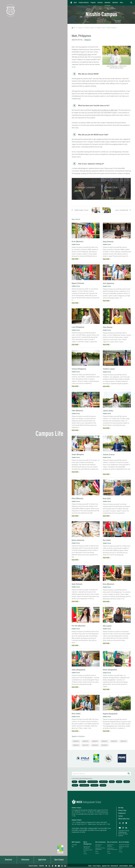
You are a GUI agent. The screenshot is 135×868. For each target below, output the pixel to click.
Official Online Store (124, 820)
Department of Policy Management (100, 850)
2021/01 (124, 742)
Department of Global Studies (124, 849)
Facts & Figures (97, 866)
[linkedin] (65, 866)
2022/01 (114, 742)
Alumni (131, 866)
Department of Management (87, 849)
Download (8, 860)
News (85, 853)
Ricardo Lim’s (96, 110)
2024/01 (95, 742)
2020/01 (76, 746)
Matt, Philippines (112, 28)
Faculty (85, 855)
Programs (93, 3)
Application (42, 860)
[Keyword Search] (99, 775)
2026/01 (76, 742)
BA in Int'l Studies (124, 843)
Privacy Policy (122, 812)
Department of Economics (99, 847)
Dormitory (100, 3)
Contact (120, 817)
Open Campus (59, 860)
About (75, 3)
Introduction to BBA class (109, 110)
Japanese (41, 866)
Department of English (124, 846)
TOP (74, 28)
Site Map (121, 809)
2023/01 (105, 742)
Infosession (25, 860)
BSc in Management (87, 844)
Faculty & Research (84, 3)
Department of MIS (88, 851)
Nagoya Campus (77, 821)
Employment (122, 814)
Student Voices (101, 28)
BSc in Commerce (112, 843)
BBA (73, 848)
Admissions (107, 3)
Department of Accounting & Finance (112, 850)
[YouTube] (59, 866)
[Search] (129, 775)
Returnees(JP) (114, 866)
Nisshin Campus (90, 28)
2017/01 (86, 746)
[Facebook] (53, 866)
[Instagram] (62, 866)
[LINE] (56, 866)
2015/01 (105, 746)
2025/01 (86, 742)
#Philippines (87, 40)
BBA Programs (76, 843)
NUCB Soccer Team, (85, 54)
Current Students (124, 866)
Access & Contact (33, 866)
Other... (122, 3)
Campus (80, 28)
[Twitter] (49, 866)
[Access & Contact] (46, 866)
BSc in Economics (100, 843)
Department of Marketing (110, 847)
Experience (115, 3)
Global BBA (74, 846)
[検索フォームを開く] (131, 3)
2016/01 (95, 746)
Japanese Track (106, 866)
